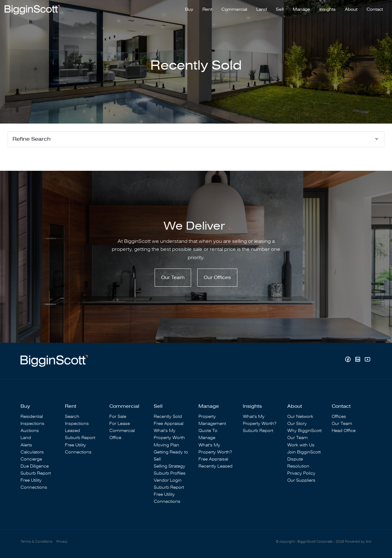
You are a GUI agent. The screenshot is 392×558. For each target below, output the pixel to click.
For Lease (120, 424)
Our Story (297, 424)
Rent (207, 10)
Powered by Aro (358, 542)
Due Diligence (35, 466)
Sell (280, 10)
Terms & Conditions (36, 542)
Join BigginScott (304, 452)
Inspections (32, 424)
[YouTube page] (367, 360)
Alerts (26, 445)
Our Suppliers (301, 480)
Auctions (30, 431)
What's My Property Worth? (215, 449)
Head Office (344, 431)
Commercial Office (122, 434)
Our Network (300, 417)
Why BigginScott (304, 431)
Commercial (234, 10)
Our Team (173, 277)
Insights (328, 10)
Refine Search (32, 139)
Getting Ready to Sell (171, 456)
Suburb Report (36, 473)
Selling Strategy (170, 466)
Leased (72, 431)
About (351, 10)
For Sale (118, 417)
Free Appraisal (169, 424)
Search (72, 417)
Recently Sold (168, 417)
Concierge (31, 459)
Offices (339, 417)
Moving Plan (166, 445)
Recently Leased (215, 466)
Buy (189, 10)
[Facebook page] (349, 360)
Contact (375, 10)
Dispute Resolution (298, 463)
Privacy (62, 542)
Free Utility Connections (34, 484)
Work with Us (301, 445)
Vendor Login (168, 480)
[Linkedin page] (358, 360)
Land (262, 10)
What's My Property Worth (169, 434)
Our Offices (217, 277)
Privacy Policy (301, 473)
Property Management (212, 420)
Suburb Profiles (170, 473)
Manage (302, 10)
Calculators (32, 452)
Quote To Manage (208, 434)
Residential (32, 417)
